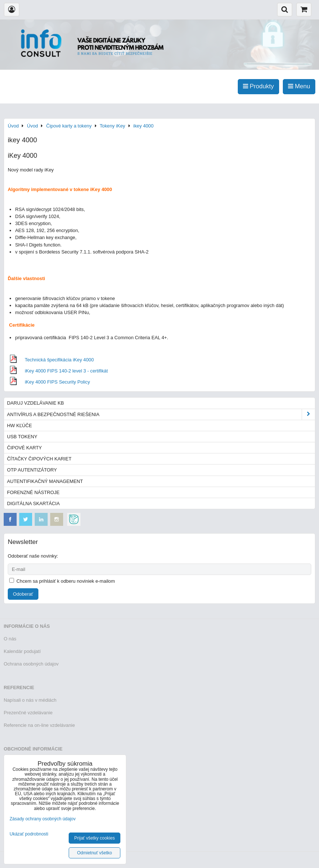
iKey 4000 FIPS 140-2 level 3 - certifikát (66, 371)
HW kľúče (20, 426)
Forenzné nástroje (33, 492)
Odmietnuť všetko (95, 853)
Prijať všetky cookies (95, 838)
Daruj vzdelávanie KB (35, 403)
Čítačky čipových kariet (39, 459)
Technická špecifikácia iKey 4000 (59, 360)
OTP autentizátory (32, 470)
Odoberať (23, 594)
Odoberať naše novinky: (33, 556)
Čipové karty (24, 448)
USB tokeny (22, 437)
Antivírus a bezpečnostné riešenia (161, 414)
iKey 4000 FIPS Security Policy (57, 382)
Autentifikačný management (45, 481)
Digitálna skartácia (33, 503)
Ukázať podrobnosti (29, 834)
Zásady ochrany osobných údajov (43, 819)
